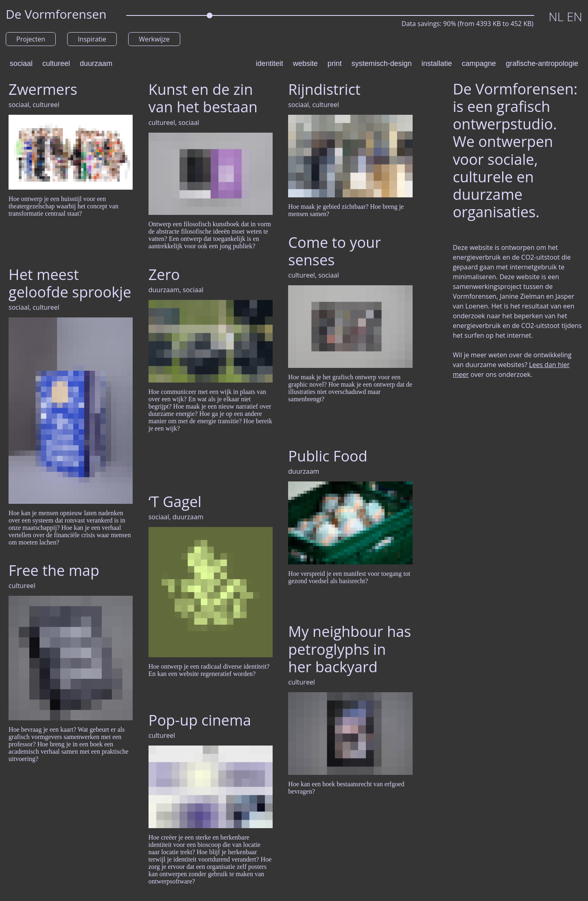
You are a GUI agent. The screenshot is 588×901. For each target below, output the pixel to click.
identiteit (270, 63)
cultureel (56, 63)
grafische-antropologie (542, 63)
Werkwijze (154, 39)
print (335, 63)
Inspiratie (92, 39)
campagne (479, 63)
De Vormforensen (56, 14)
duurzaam (96, 63)
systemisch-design (382, 63)
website (305, 63)
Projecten (31, 39)
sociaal (21, 63)
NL (558, 16)
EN (575, 16)
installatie (437, 63)
